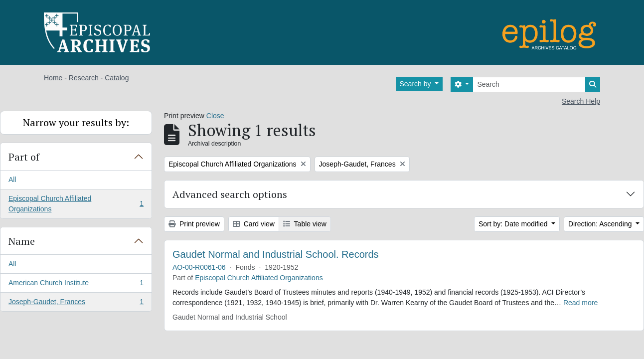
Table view (305, 224)
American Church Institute (76, 285)
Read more (580, 303)
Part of (24, 157)
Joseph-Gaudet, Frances (76, 304)
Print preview (194, 224)
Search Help (581, 101)
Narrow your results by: (76, 122)
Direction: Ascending (601, 224)
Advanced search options (230, 194)
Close (215, 116)
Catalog (117, 78)
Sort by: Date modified (514, 224)
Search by (416, 84)
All (12, 179)
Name (22, 241)
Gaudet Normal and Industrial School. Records (276, 254)
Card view (254, 224)
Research (84, 78)
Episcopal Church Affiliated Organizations (76, 204)
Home (53, 78)
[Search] (529, 85)
